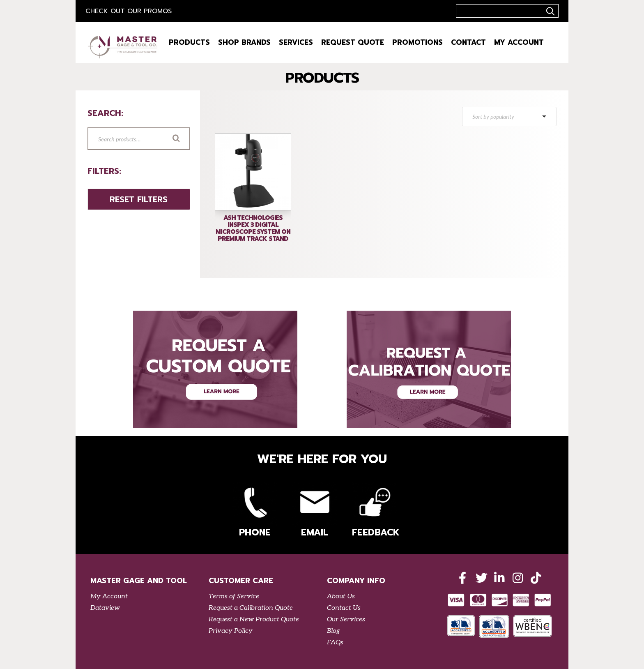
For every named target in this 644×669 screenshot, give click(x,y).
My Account (519, 42)
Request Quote (353, 42)
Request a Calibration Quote (251, 608)
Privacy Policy (231, 631)
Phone (255, 511)
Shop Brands (244, 42)
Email (315, 511)
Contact (468, 42)
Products (189, 42)
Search (188, 139)
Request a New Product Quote (254, 619)
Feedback (375, 511)
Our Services (346, 619)
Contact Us (344, 608)
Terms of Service (234, 596)
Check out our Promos (129, 11)
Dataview (105, 608)
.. (549, 11)
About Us (341, 596)
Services (296, 42)
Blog (333, 631)
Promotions (417, 42)
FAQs (335, 642)
